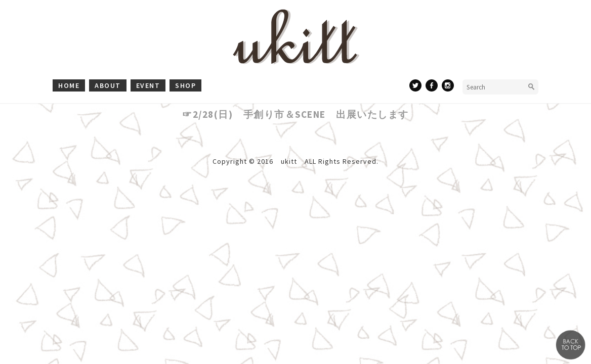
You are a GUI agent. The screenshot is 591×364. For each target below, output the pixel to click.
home (69, 85)
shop (185, 85)
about (108, 85)
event (148, 85)
